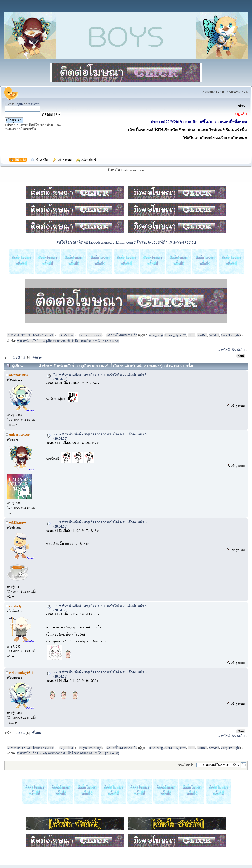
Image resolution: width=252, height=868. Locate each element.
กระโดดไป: (187, 765)
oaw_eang (156, 335)
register (33, 104)
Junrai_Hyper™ (175, 335)
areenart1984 (19, 375)
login (19, 104)
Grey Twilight (230, 335)
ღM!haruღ (18, 523)
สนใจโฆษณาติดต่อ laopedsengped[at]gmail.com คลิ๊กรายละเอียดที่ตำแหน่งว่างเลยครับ (126, 242)
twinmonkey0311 (21, 673)
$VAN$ (214, 335)
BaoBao (202, 335)
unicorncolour (19, 435)
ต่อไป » (242, 350)
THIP (191, 335)
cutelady (15, 606)
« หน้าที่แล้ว (227, 350)
